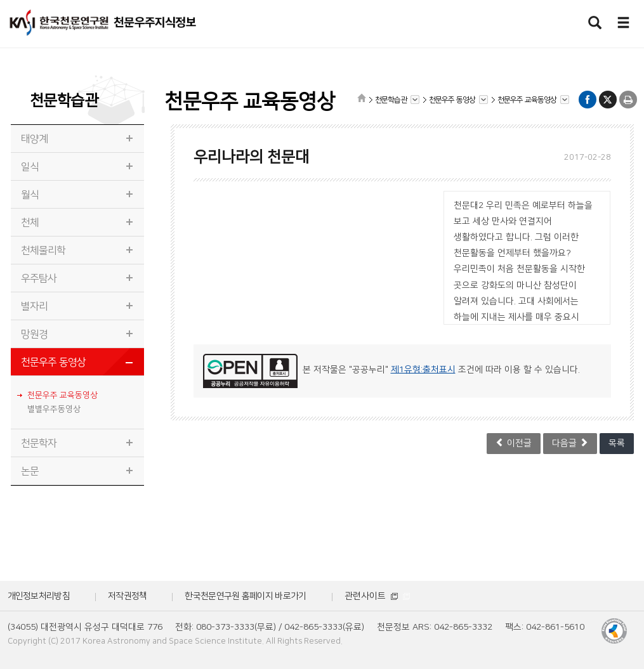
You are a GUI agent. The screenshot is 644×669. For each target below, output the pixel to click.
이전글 (514, 443)
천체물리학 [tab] (43, 250)
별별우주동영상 (54, 409)
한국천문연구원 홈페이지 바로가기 (245, 596)
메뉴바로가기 (0, 0)
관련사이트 (377, 596)
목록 (617, 443)
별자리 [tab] (35, 306)
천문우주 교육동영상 (62, 395)
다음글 (570, 443)
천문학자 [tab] (39, 443)
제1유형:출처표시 (423, 370)
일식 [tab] (30, 167)
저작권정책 (128, 596)
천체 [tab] (30, 223)
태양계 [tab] (35, 139)
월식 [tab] (30, 195)
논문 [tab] (30, 471)
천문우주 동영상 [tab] (54, 362)
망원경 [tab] (35, 334)
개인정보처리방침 (39, 596)
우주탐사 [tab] (39, 278)
